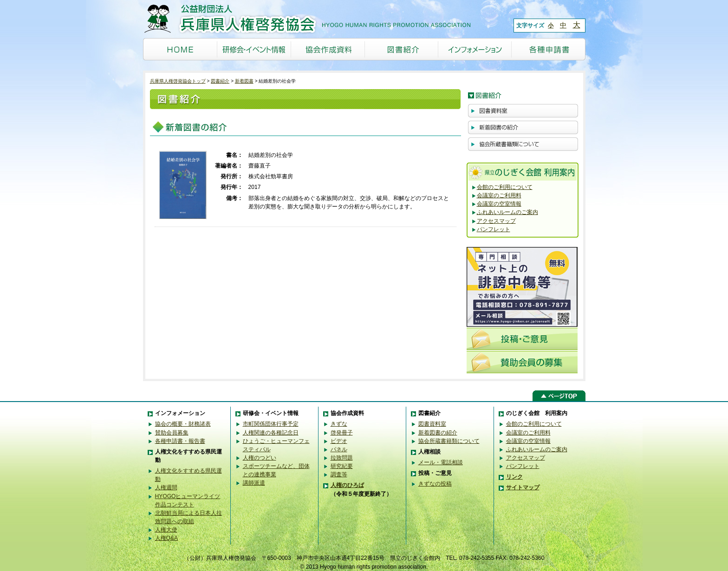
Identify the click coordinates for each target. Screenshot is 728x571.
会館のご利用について (505, 187)
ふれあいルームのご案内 (507, 212)
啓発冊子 (342, 433)
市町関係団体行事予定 (271, 424)
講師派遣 (254, 483)
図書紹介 (220, 81)
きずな (339, 424)
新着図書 (244, 81)
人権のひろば (347, 485)
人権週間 (166, 487)
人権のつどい (260, 458)
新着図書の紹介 (438, 433)
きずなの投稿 (435, 484)
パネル (339, 449)
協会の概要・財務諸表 (183, 424)
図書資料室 (432, 424)
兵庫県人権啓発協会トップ (178, 81)
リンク (514, 477)
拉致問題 (342, 458)
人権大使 (166, 530)
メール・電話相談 (441, 462)
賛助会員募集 (172, 433)
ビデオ (339, 441)
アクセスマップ (496, 221)
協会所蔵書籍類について (449, 441)
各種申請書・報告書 (180, 441)
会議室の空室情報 (499, 204)
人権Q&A (167, 538)
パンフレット (494, 229)
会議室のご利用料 (499, 195)
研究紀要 (342, 466)
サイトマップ (523, 487)
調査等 (339, 474)
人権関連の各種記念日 (271, 433)
